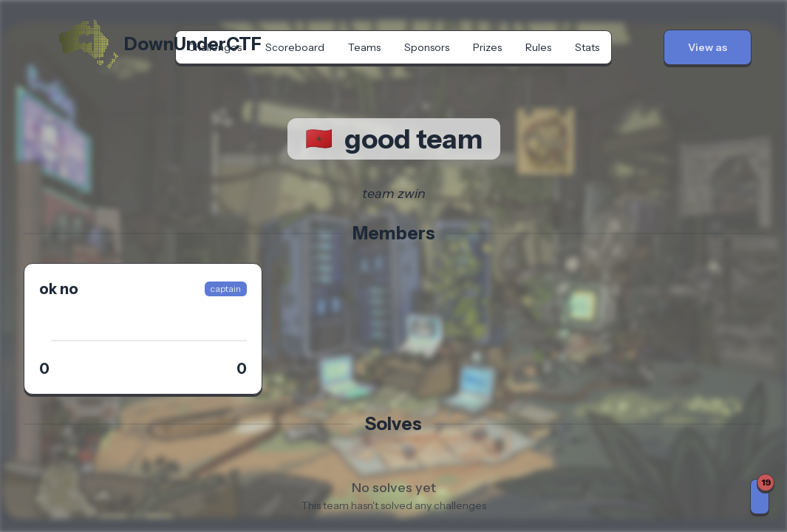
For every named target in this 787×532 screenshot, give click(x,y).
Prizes (487, 47)
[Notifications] (760, 497)
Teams (364, 47)
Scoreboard (295, 47)
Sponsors (427, 47)
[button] (708, 47)
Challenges (215, 47)
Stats (587, 47)
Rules (538, 47)
